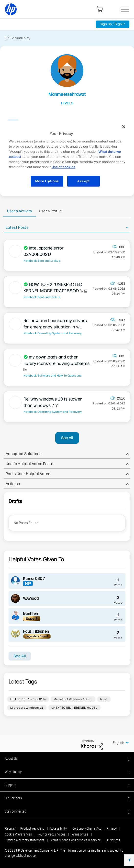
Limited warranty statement (25, 840)
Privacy (112, 828)
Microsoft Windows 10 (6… (73, 699)
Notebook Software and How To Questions (53, 376)
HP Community (17, 38)
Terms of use (80, 834)
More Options (47, 181)
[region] (67, 157)
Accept (84, 181)
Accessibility (58, 828)
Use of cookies (63, 167)
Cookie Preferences (18, 834)
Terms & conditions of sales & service (75, 840)
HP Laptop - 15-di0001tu (28, 699)
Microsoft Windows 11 (27, 708)
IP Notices (113, 840)
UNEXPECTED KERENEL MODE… (75, 708)
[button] (67, 759)
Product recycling (32, 828)
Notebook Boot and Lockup (42, 261)
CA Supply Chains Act (87, 828)
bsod (104, 699)
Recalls (10, 828)
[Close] (124, 127)
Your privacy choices (51, 834)
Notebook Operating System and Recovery (53, 333)
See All (67, 438)
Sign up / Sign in (113, 24)
